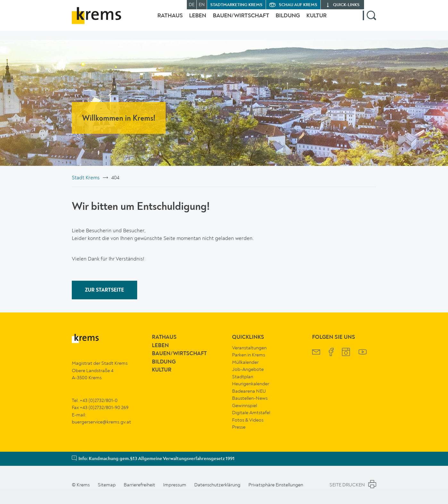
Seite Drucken (353, 485)
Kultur (316, 20)
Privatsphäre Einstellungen (276, 485)
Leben (188, 20)
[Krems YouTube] (363, 353)
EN (202, 5)
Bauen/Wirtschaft (235, 20)
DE (192, 5)
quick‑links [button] (346, 5)
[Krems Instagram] (346, 353)
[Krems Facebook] (331, 353)
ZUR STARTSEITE (104, 290)
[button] (369, 20)
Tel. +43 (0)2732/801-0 (95, 400)
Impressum (175, 485)
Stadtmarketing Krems (236, 5)
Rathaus (157, 20)
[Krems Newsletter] (316, 353)
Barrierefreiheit (139, 485)
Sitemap (107, 485)
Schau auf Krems (298, 5)
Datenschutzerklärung (217, 485)
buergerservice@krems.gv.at (101, 422)
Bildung (285, 20)
